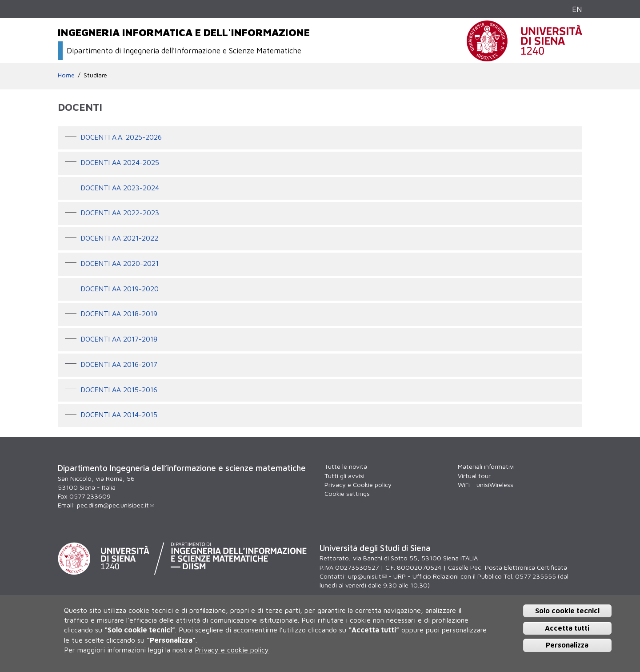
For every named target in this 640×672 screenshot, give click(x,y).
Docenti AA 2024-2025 (120, 162)
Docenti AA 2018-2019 (119, 314)
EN (577, 9)
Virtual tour (474, 476)
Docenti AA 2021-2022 (120, 238)
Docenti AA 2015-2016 (119, 390)
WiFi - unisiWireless (486, 485)
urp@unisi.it (367, 576)
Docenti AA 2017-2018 (119, 339)
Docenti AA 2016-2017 (119, 364)
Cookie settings (347, 493)
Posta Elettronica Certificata (526, 567)
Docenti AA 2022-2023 (120, 213)
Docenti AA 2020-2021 (120, 263)
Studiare (95, 75)
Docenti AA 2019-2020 (120, 289)
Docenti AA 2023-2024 (120, 188)
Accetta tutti (567, 628)
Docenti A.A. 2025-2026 (121, 137)
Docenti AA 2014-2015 (119, 415)
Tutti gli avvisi (344, 476)
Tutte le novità (346, 466)
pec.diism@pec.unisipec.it (116, 505)
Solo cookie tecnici (567, 611)
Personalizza (567, 645)
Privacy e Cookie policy (358, 485)
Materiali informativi (486, 466)
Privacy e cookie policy (232, 650)
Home (66, 75)
